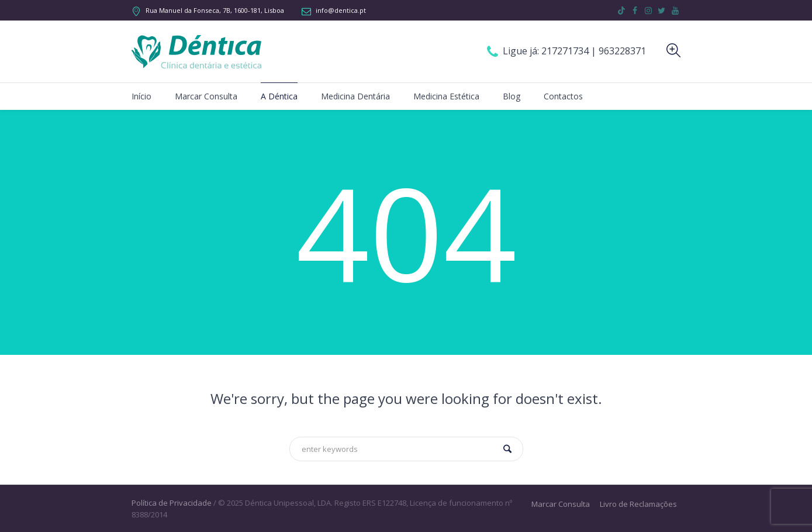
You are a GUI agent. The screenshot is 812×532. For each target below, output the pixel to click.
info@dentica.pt (341, 10)
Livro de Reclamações (638, 504)
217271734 (566, 51)
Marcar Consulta (561, 504)
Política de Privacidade (172, 503)
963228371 (622, 51)
